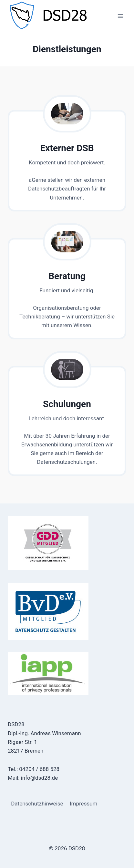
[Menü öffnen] (120, 16)
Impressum (84, 804)
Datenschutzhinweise (37, 804)
